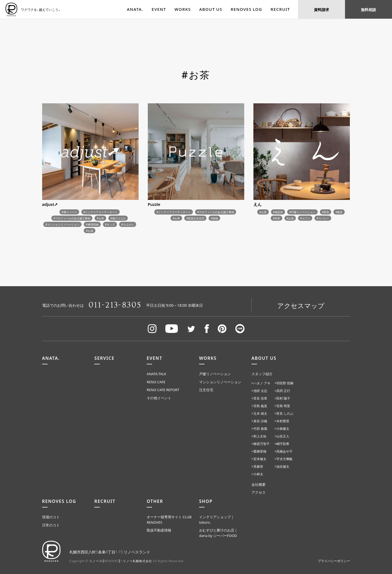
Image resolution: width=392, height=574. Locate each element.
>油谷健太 (282, 466)
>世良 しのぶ (284, 413)
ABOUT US (211, 9)
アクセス (259, 492)
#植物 (214, 218)
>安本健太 (259, 459)
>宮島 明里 (282, 406)
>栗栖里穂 (259, 451)
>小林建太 (282, 428)
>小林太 (257, 474)
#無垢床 (278, 212)
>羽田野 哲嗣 (284, 383)
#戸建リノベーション (302, 212)
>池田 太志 (259, 391)
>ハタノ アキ (261, 383)
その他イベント (159, 398)
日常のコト (51, 525)
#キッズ (110, 224)
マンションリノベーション (220, 382)
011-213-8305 (115, 305)
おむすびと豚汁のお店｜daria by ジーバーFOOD (218, 533)
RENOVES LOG (247, 9)
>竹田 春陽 (259, 428)
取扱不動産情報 (159, 530)
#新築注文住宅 (195, 218)
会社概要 (259, 484)
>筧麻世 (257, 466)
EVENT (159, 9)
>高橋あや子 (284, 451)
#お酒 (89, 231)
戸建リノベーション (215, 374)
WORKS (183, 9)
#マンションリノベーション (62, 224)
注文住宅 (206, 390)
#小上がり (128, 224)
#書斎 (339, 212)
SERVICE (104, 358)
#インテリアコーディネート (100, 212)
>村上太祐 (259, 436)
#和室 (276, 218)
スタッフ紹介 (262, 374)
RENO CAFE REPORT (163, 390)
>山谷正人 (282, 436)
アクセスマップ (301, 305)
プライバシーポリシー (334, 561)
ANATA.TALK (156, 374)
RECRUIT (280, 9)
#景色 (326, 212)
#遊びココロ (118, 218)
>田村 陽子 (282, 398)
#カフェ (305, 218)
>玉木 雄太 (259, 413)
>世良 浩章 (259, 398)
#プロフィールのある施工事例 (72, 218)
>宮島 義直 (259, 406)
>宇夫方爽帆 (284, 459)
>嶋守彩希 (282, 444)
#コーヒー (323, 218)
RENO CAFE (156, 382)
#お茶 (100, 218)
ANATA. (135, 9)
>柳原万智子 (261, 444)
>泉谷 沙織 (259, 421)
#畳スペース (69, 212)
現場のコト (51, 517)
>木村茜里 (282, 421)
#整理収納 (92, 224)
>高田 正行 (282, 391)
